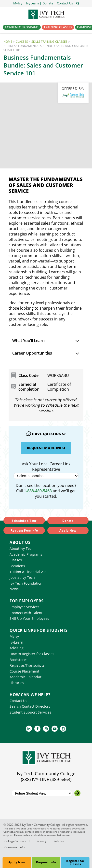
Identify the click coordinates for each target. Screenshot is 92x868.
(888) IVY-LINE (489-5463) (46, 779)
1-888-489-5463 (38, 491)
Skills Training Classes (49, 42)
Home (8, 42)
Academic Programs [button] (22, 27)
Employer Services (25, 607)
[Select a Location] (46, 476)
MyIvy (14, 636)
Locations (17, 566)
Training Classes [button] (58, 27)
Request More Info (46, 448)
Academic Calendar (26, 677)
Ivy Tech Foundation (26, 583)
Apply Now (17, 862)
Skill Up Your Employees (29, 618)
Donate (68, 521)
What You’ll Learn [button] (28, 341)
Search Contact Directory (30, 706)
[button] (65, 3)
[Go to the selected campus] (77, 793)
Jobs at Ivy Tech (22, 577)
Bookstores (19, 660)
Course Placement (24, 671)
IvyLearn (16, 642)
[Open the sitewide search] (78, 3)
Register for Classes (75, 862)
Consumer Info (14, 847)
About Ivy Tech (22, 548)
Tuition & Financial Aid (28, 572)
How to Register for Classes (32, 654)
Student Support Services (30, 712)
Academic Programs (26, 554)
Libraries (17, 683)
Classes (22, 42)
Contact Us (18, 701)
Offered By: (73, 89)
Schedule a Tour (24, 521)
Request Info (46, 862)
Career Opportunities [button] (32, 353)
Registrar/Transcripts (27, 665)
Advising (17, 648)
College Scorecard (17, 841)
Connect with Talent (26, 613)
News (14, 589)
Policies (59, 841)
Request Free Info (24, 530)
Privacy (41, 841)
